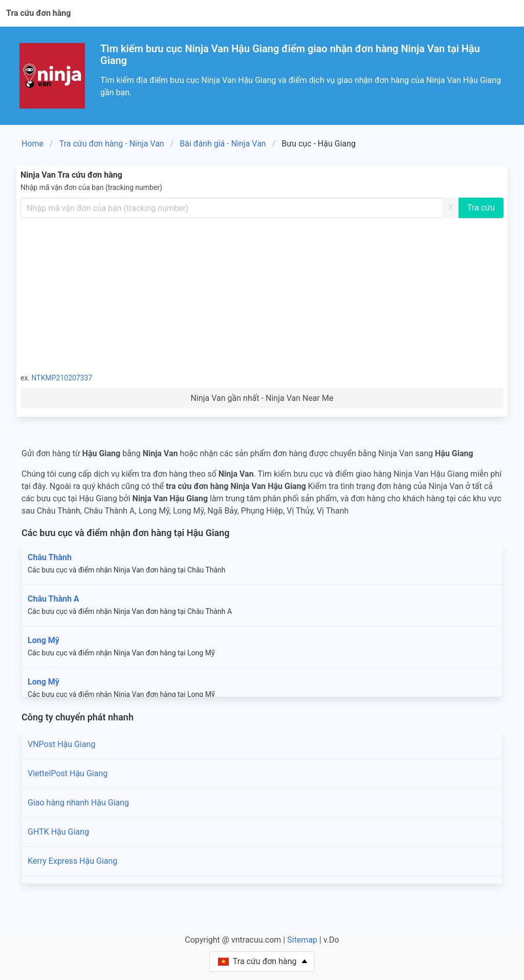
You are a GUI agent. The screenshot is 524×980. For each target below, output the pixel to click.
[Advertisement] (262, 295)
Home (32, 144)
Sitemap (302, 940)
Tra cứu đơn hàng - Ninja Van (112, 144)
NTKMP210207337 (62, 378)
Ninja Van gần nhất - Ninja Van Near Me (262, 398)
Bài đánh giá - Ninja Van (223, 144)
